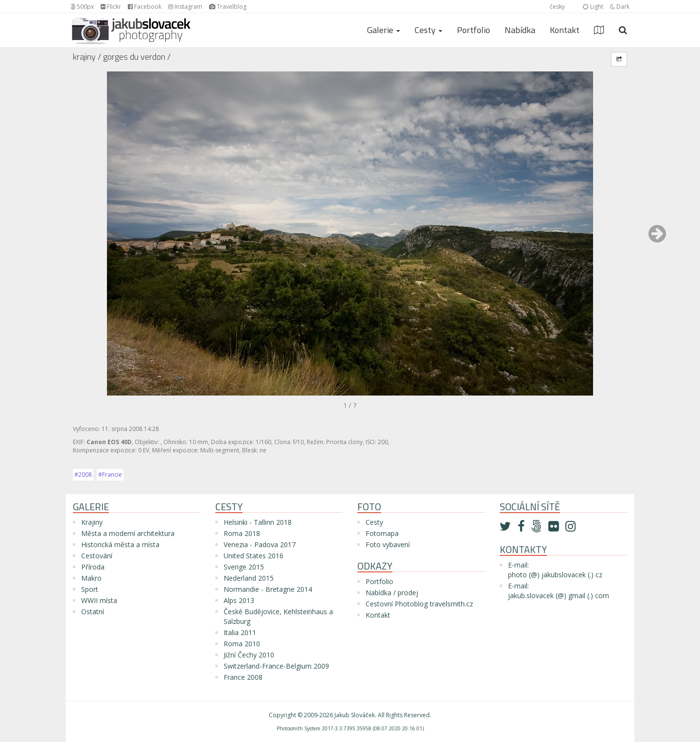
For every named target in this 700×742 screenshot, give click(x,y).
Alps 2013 (239, 600)
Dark (620, 7)
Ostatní (93, 612)
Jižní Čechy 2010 (249, 655)
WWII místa (99, 600)
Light (593, 7)
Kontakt (565, 30)
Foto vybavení (388, 544)
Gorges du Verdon (134, 57)
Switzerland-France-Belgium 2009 (276, 666)
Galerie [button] (384, 30)
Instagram (185, 7)
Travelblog (228, 7)
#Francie (110, 475)
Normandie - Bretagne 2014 (268, 589)
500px (82, 7)
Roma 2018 (242, 533)
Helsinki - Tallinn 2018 (258, 522)
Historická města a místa (120, 544)
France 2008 (243, 677)
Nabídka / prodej (392, 593)
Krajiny (84, 57)
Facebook (145, 7)
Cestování (97, 556)
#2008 (83, 475)
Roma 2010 (242, 644)
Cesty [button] (429, 30)
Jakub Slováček (355, 715)
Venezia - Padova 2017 (260, 544)
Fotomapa (382, 533)
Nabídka (520, 30)
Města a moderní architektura (128, 533)
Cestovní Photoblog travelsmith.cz (419, 604)
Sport (90, 589)
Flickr (111, 7)
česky (557, 7)
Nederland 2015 (249, 578)
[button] (657, 238)
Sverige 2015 (244, 567)
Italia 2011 (240, 632)
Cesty (374, 522)
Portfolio (473, 30)
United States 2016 (254, 556)
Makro (91, 578)
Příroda (93, 567)
